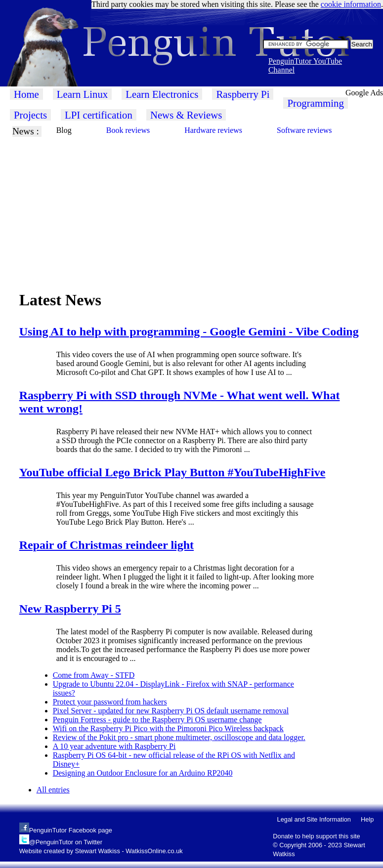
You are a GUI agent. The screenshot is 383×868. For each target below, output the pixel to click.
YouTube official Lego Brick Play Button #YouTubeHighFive (172, 472)
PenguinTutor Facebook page (71, 830)
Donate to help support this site (316, 836)
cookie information (351, 4)
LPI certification (99, 115)
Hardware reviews (213, 130)
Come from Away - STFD (94, 675)
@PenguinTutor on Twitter (66, 842)
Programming (315, 103)
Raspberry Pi (243, 94)
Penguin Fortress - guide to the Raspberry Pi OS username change (157, 720)
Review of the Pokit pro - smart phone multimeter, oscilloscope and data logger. (179, 737)
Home (26, 94)
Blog (64, 130)
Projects (30, 115)
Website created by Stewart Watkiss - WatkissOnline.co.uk (101, 851)
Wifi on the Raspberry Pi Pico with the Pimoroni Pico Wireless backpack (168, 728)
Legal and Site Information (314, 819)
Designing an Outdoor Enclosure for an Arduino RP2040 (143, 773)
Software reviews (304, 130)
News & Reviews (186, 115)
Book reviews (128, 130)
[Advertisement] (190, 206)
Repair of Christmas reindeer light (106, 545)
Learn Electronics (162, 94)
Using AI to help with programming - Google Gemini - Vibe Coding (189, 331)
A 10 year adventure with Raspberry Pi (114, 746)
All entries (53, 790)
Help (367, 819)
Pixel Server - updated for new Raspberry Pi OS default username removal (171, 711)
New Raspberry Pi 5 (70, 609)
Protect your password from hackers (110, 702)
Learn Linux (82, 94)
